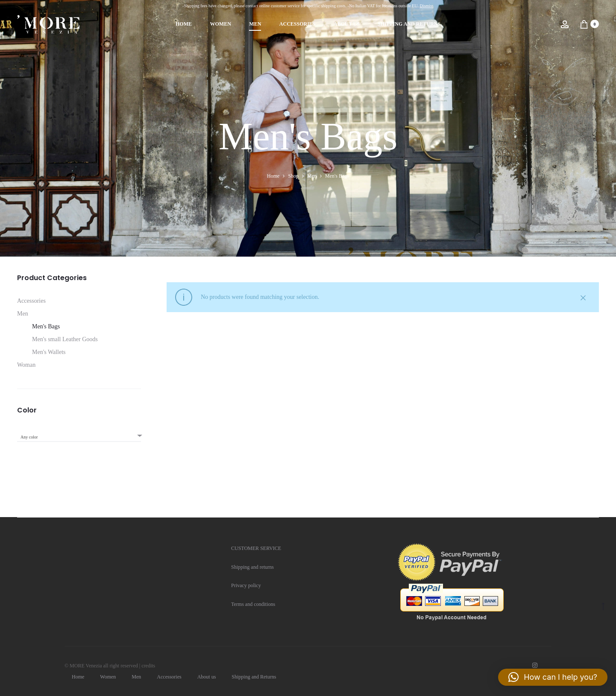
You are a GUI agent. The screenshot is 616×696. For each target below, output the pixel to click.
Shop (293, 176)
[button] (553, 677)
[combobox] (79, 434)
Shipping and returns (252, 567)
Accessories (298, 24)
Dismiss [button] (426, 6)
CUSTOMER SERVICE (256, 548)
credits (148, 666)
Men (255, 24)
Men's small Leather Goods (65, 339)
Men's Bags (46, 326)
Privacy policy (246, 585)
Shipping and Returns (409, 24)
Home (184, 24)
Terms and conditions (253, 604)
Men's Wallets (49, 352)
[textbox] (79, 437)
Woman (26, 365)
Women (220, 24)
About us (347, 24)
